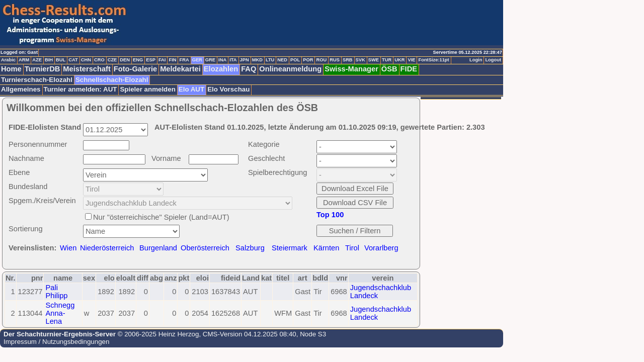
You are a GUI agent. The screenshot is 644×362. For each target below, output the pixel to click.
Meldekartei (180, 69)
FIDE (409, 69)
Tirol (352, 248)
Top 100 (330, 215)
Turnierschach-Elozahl (37, 80)
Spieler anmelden (147, 89)
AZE (37, 60)
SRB (348, 60)
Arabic (8, 60)
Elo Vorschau (228, 89)
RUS (335, 60)
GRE (210, 60)
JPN (245, 60)
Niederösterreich (107, 248)
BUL (61, 60)
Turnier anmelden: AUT (80, 89)
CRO (99, 60)
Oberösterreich (205, 248)
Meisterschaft (87, 69)
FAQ (249, 69)
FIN (172, 60)
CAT (73, 60)
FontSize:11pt (433, 60)
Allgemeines (21, 89)
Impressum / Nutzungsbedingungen (56, 342)
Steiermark (290, 248)
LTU (270, 60)
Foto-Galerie (135, 69)
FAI (162, 60)
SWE (374, 60)
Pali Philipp (56, 292)
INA (222, 60)
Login (476, 60)
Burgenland (158, 248)
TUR (387, 60)
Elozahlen (221, 69)
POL (295, 60)
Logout (493, 60)
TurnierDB (43, 69)
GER (197, 60)
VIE (411, 60)
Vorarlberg (381, 248)
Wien (68, 248)
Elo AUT (191, 89)
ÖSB (389, 69)
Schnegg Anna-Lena (60, 313)
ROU (321, 60)
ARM (24, 60)
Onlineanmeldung (290, 69)
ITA (233, 60)
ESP (151, 60)
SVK (360, 60)
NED (282, 60)
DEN (125, 60)
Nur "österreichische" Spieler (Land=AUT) (161, 217)
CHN (86, 60)
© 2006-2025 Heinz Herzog (157, 334)
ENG (138, 60)
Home (11, 69)
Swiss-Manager (351, 69)
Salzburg (250, 248)
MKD (257, 60)
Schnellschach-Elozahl (112, 80)
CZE (112, 60)
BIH (49, 60)
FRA (184, 60)
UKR (399, 60)
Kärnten (326, 248)
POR (308, 60)
